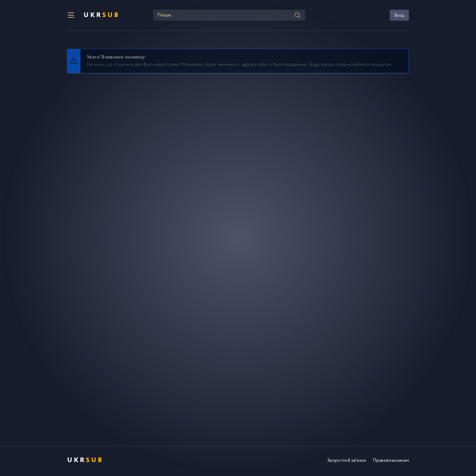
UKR (102, 15)
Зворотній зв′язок (347, 460)
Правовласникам (391, 460)
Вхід (399, 15)
